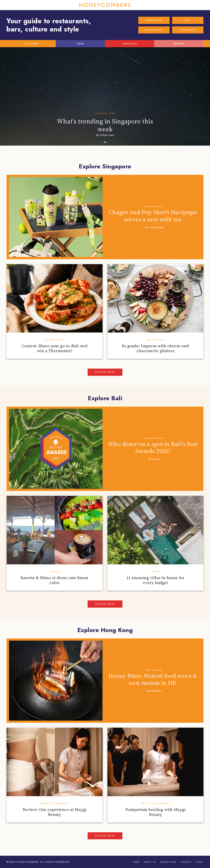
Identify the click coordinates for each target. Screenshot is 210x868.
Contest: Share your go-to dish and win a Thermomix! (55, 348)
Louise (156, 459)
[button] (102, 142)
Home (136, 862)
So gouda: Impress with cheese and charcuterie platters (155, 348)
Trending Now (105, 113)
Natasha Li (156, 691)
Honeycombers (105, 5)
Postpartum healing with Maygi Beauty (156, 812)
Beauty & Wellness (55, 803)
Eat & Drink (156, 340)
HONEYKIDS (188, 30)
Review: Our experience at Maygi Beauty (55, 812)
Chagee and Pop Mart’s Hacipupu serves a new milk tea (153, 216)
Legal (200, 862)
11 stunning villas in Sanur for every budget (156, 580)
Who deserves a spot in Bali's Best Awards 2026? (153, 447)
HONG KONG (154, 30)
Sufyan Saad (107, 135)
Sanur (55, 572)
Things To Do (55, 340)
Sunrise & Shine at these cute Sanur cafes (55, 580)
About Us (150, 862)
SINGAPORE (154, 20)
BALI (188, 20)
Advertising (168, 862)
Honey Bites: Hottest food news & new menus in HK (153, 679)
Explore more (105, 372)
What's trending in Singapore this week (105, 125)
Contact (186, 862)
